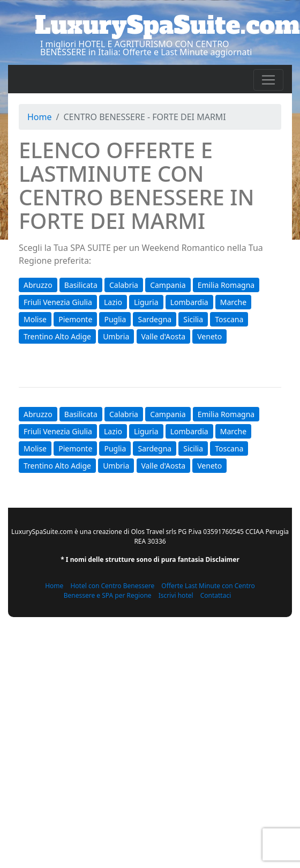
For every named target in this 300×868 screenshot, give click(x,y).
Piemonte (75, 319)
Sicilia (193, 319)
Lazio (113, 302)
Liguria (146, 302)
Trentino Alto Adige (57, 336)
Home (40, 117)
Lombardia (189, 302)
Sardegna (155, 319)
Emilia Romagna (226, 285)
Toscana (229, 319)
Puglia (115, 319)
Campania (168, 285)
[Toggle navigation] (268, 80)
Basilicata (81, 285)
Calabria (124, 285)
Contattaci (216, 595)
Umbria (116, 336)
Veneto (209, 336)
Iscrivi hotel (176, 595)
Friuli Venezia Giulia (58, 302)
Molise (35, 319)
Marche (233, 302)
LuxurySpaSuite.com (167, 25)
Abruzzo (38, 285)
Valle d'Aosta (164, 336)
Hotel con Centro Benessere (112, 586)
